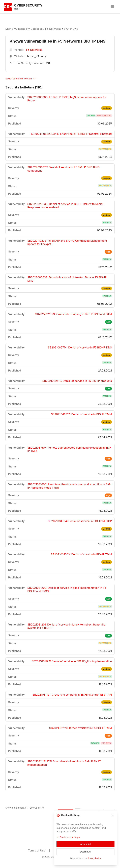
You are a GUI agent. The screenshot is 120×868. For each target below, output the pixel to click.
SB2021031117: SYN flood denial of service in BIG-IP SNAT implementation (64, 763)
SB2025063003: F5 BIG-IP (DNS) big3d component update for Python (67, 99)
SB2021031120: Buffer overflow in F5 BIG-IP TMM (81, 728)
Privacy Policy (63, 850)
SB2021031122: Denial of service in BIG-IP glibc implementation (72, 661)
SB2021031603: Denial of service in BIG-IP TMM (81, 554)
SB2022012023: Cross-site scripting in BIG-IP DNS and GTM (74, 314)
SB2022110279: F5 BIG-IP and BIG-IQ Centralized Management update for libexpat (67, 242)
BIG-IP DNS (71, 29)
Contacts (86, 850)
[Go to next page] (109, 812)
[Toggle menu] (113, 7)
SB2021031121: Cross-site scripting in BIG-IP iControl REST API (72, 695)
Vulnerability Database (28, 29)
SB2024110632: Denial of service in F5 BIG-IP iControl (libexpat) (71, 134)
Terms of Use (36, 850)
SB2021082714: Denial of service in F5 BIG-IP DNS (80, 347)
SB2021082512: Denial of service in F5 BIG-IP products (77, 381)
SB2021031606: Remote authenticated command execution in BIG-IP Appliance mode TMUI (69, 486)
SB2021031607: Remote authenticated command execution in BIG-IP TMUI (69, 449)
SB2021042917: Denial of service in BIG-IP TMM (81, 414)
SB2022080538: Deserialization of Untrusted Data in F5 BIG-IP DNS (67, 279)
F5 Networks (53, 29)
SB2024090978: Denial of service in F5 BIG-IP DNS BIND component (63, 169)
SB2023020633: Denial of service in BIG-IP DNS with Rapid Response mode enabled (65, 206)
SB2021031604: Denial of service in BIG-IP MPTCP (80, 521)
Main (8, 29)
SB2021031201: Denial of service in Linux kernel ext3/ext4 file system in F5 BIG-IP (66, 626)
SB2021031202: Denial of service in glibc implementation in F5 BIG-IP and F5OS (67, 589)
